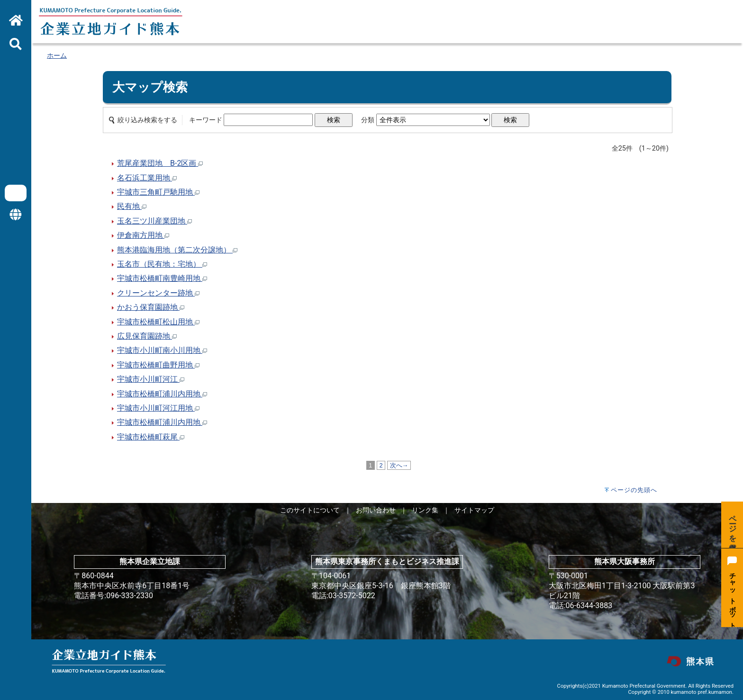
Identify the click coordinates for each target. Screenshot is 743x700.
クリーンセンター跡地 (158, 293)
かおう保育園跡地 (151, 307)
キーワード (206, 120)
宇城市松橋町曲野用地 (158, 365)
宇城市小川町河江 (151, 379)
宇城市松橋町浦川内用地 (162, 394)
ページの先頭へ (634, 490)
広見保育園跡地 (147, 336)
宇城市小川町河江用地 (158, 408)
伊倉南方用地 (143, 235)
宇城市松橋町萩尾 (151, 437)
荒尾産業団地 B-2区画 (160, 163)
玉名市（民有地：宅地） (162, 264)
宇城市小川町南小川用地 (162, 350)
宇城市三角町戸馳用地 (158, 192)
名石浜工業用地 (147, 178)
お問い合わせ (376, 510)
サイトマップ (474, 510)
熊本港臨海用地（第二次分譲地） (177, 250)
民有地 (132, 206)
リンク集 (425, 510)
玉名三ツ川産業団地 (154, 221)
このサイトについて (310, 510)
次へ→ (399, 465)
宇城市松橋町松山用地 (158, 322)
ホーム (57, 56)
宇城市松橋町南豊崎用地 (162, 278)
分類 (368, 120)
